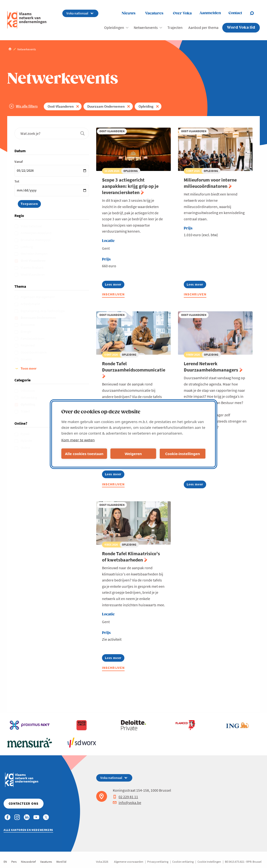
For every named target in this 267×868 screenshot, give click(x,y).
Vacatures (154, 13)
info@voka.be (127, 803)
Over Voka (182, 13)
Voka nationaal (32, 226)
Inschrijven (113, 294)
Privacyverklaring (158, 862)
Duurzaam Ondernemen (106, 106)
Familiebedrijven (33, 339)
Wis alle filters (27, 106)
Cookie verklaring (183, 862)
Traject (26, 411)
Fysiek (25, 434)
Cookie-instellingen (183, 454)
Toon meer (29, 368)
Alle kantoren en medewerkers (28, 830)
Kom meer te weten (78, 440)
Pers (14, 862)
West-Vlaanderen (33, 274)
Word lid (61, 862)
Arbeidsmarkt (31, 304)
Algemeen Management (38, 297)
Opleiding (146, 106)
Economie (28, 325)
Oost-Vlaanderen (61, 106)
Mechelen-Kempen (34, 254)
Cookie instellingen (209, 862)
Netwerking (29, 398)
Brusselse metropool (36, 240)
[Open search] (255, 13)
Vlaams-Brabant (32, 268)
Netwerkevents (146, 27)
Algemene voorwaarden (129, 862)
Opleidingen (114, 27)
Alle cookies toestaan (84, 454)
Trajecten (175, 27)
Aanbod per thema (203, 27)
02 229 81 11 (125, 797)
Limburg (27, 247)
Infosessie (28, 391)
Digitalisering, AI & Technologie (43, 311)
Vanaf (19, 162)
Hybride (27, 441)
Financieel (28, 345)
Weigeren (133, 454)
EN (5, 862)
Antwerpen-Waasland (36, 233)
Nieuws (129, 13)
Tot (17, 181)
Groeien (27, 359)
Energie (26, 332)
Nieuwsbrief (28, 862)
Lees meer (115, 285)
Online (26, 448)
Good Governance (34, 352)
